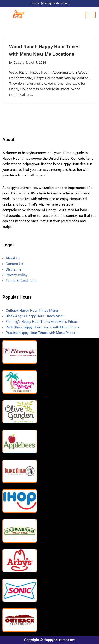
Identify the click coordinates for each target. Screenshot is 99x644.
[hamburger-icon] (90, 15)
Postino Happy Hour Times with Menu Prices (40, 333)
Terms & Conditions (21, 281)
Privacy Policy (17, 275)
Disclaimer (14, 270)
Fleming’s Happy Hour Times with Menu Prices (42, 322)
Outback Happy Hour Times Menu (32, 311)
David (17, 63)
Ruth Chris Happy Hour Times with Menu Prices (42, 327)
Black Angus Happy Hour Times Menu (36, 316)
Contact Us (14, 264)
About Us (13, 259)
